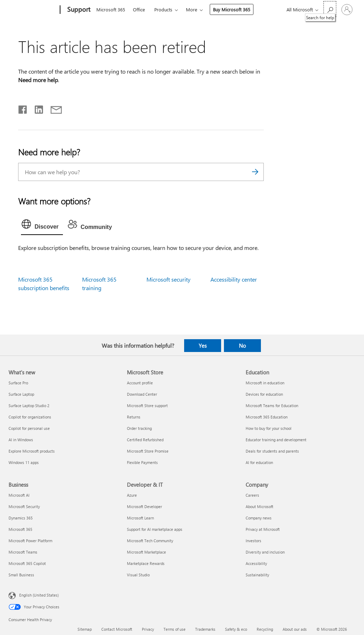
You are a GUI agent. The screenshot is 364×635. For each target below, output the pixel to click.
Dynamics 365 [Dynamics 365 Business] (21, 518)
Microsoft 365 (111, 9)
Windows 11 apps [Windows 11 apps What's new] (24, 462)
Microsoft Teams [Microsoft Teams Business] (23, 552)
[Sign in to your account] (347, 10)
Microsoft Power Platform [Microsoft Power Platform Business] (30, 541)
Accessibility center (234, 279)
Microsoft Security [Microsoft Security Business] (24, 506)
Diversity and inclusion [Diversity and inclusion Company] (265, 552)
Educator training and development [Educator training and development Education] (276, 440)
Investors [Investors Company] (253, 541)
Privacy (148, 629)
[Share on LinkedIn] (36, 108)
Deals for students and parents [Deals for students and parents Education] (272, 451)
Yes (203, 346)
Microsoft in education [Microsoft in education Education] (265, 383)
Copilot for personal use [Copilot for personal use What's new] (29, 428)
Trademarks (205, 629)
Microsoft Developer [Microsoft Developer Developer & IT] (144, 506)
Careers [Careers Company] (252, 495)
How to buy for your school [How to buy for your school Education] (269, 428)
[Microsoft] (33, 10)
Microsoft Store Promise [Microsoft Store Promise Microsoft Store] (148, 451)
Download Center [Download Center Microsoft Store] (142, 394)
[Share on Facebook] (23, 108)
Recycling (265, 629)
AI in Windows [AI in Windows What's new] (21, 440)
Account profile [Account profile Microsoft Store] (140, 383)
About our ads (295, 629)
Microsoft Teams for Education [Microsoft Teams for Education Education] (272, 405)
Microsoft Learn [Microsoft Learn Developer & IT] (140, 518)
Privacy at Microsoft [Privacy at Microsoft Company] (263, 529)
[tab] (42, 226)
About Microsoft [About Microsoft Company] (259, 506)
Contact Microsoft (117, 629)
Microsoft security (168, 279)
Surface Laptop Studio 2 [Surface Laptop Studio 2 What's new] (29, 405)
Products (163, 9)
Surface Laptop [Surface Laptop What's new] (21, 394)
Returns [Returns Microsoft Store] (134, 417)
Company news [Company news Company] (259, 518)
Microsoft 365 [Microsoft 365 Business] (20, 529)
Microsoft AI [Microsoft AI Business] (19, 495)
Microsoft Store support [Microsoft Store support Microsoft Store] (147, 405)
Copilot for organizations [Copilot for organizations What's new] (30, 417)
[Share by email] (53, 108)
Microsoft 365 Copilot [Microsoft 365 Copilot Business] (27, 563)
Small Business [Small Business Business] (21, 575)
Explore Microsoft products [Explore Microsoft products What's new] (32, 451)
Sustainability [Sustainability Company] (257, 575)
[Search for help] (330, 9)
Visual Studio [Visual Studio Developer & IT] (138, 575)
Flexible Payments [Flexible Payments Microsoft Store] (142, 462)
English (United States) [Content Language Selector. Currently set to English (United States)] (39, 595)
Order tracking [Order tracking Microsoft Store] (139, 428)
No (242, 346)
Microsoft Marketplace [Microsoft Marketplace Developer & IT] (146, 552)
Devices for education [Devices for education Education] (264, 394)
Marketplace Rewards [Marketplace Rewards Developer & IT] (146, 563)
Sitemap (85, 629)
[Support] (78, 10)
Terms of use (175, 629)
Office (139, 9)
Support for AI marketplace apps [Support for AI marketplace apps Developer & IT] (155, 529)
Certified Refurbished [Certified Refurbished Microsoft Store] (145, 440)
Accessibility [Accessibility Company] (256, 563)
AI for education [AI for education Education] (259, 462)
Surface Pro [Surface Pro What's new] (18, 383)
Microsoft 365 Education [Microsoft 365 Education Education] (267, 417)
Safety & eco (236, 629)
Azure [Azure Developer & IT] (132, 495)
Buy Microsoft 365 (232, 9)
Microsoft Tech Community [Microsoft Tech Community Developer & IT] (150, 541)
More (192, 9)
